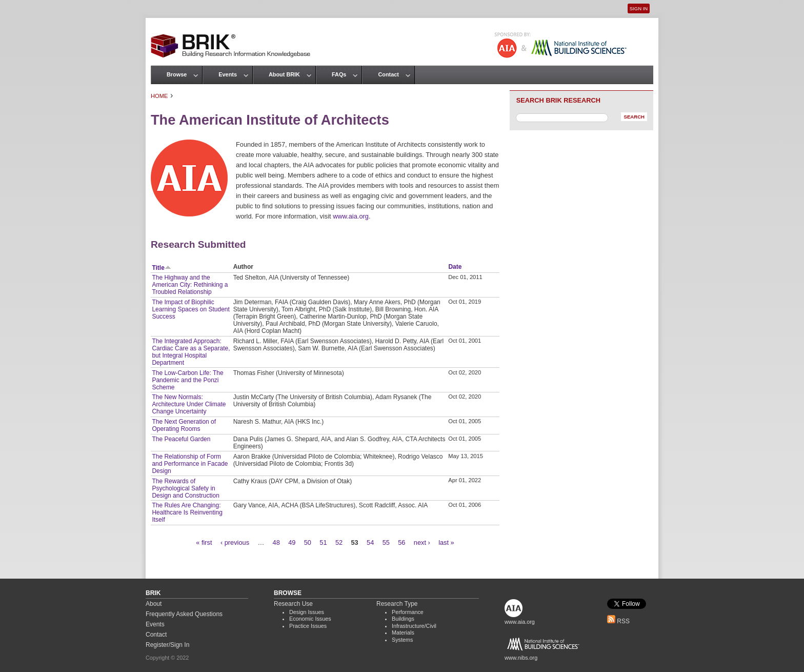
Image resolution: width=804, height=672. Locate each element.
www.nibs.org (521, 658)
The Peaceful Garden (181, 439)
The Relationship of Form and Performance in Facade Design (190, 464)
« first (204, 542)
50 (308, 542)
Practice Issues (308, 626)
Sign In (639, 8)
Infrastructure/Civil (414, 626)
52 (339, 542)
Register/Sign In (167, 645)
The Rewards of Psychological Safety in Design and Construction (185, 488)
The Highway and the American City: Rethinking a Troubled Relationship (190, 285)
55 (386, 542)
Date (455, 267)
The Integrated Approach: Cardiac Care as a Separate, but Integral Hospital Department (191, 352)
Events (228, 74)
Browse (177, 74)
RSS (618, 621)
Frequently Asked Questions (184, 614)
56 (401, 542)
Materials (403, 633)
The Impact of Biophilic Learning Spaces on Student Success (190, 309)
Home (159, 96)
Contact (388, 74)
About (154, 604)
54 (370, 542)
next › (422, 542)
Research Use (293, 604)
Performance (408, 612)
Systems (402, 640)
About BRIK (284, 74)
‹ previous (235, 542)
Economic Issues (310, 619)
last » (446, 542)
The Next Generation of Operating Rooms (184, 425)
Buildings (403, 619)
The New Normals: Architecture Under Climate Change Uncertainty (189, 404)
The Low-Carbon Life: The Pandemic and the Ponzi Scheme (187, 380)
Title (161, 268)
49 (292, 542)
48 (276, 542)
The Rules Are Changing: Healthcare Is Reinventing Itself (187, 512)
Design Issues (307, 612)
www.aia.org (351, 216)
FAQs (339, 74)
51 (323, 542)
